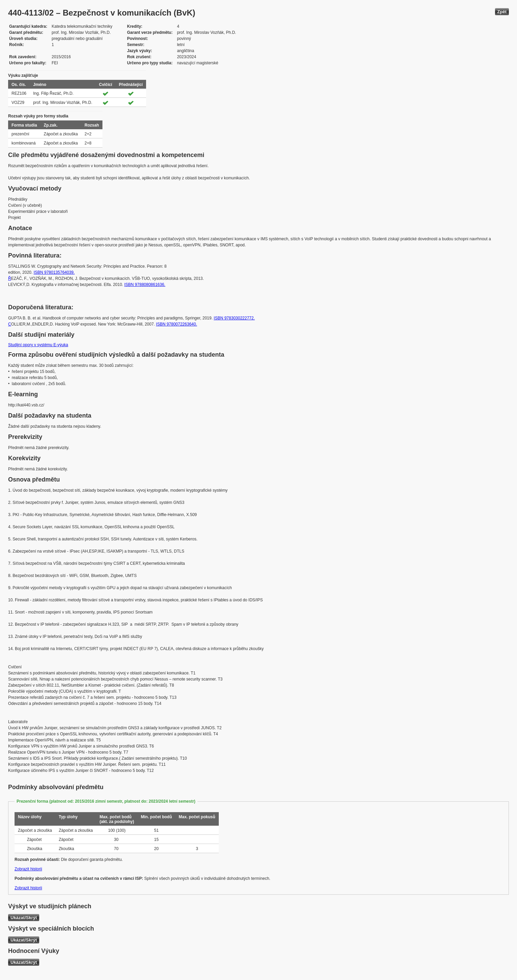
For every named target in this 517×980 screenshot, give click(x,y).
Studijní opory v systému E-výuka (38, 345)
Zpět (502, 12)
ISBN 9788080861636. (145, 285)
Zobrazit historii (28, 869)
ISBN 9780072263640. (176, 324)
